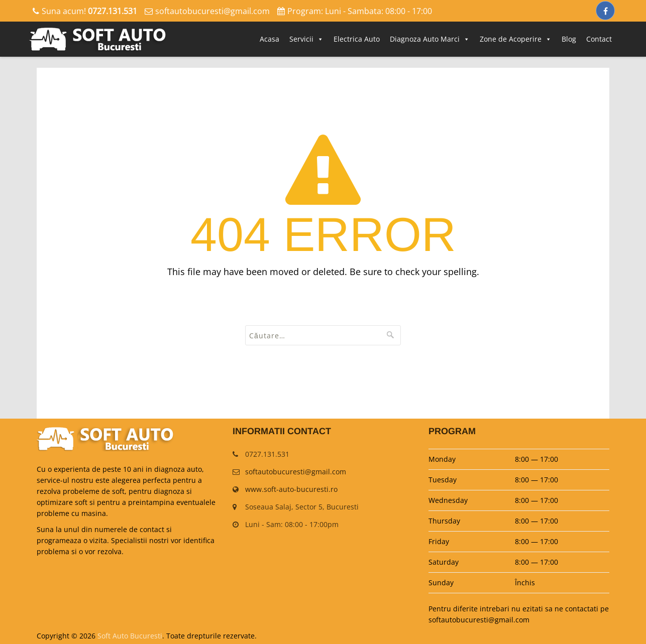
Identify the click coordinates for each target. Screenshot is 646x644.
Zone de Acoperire (516, 39)
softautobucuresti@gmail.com (212, 11)
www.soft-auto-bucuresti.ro (291, 489)
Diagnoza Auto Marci (430, 39)
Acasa (270, 39)
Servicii (306, 39)
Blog (569, 39)
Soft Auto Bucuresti (130, 636)
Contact (599, 39)
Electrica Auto (357, 39)
